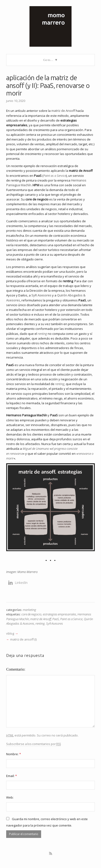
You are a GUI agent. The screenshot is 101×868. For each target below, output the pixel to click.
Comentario (15, 669)
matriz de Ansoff (41, 619)
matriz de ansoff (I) (23, 639)
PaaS (56, 619)
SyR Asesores (55, 623)
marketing (29, 610)
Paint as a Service (71, 619)
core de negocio (31, 614)
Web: (10, 797)
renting (40, 623)
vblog (10, 633)
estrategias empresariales (60, 614)
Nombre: (14, 754)
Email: (12, 776)
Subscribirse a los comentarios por (34, 744)
